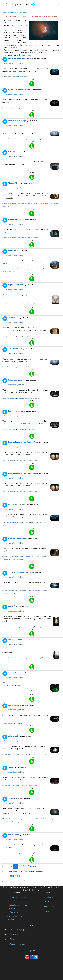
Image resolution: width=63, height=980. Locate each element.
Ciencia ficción (46, 658)
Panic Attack (13, 251)
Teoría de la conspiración (18, 572)
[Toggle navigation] (59, 4)
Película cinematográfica (45, 204)
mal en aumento (15, 705)
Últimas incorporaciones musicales (16, 916)
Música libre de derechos (17, 899)
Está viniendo (14, 835)
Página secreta (17, 944)
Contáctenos (30, 881)
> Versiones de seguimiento (14, 63)
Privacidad (50, 906)
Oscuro (5, 77)
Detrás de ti (13, 606)
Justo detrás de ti (15, 349)
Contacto (49, 897)
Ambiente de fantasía (17, 504)
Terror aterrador (17, 77)
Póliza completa (26, 55)
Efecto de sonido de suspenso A (20, 58)
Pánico (10, 77)
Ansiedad (12, 673)
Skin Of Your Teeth (16, 219)
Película (46, 269)
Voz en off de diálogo (19, 559)
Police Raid (13, 152)
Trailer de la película (40, 853)
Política (48, 902)
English (31, 950)
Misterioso (11, 139)
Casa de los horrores (16, 411)
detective (35, 238)
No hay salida (13, 318)
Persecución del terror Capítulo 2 (21, 442)
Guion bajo (45, 139)
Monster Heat (14, 183)
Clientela (14, 934)
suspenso (25, 77)
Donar (47, 911)
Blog (12, 939)
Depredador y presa (16, 285)
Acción (35, 170)
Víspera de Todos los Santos (19, 90)
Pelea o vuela (13, 736)
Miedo (11, 767)
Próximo (32, 866)
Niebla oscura (14, 798)
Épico (9, 170)
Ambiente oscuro (35, 139)
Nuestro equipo (18, 930)
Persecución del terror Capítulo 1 (21, 473)
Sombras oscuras (15, 640)
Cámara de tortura (16, 380)
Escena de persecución (9, 272)
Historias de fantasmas (17, 538)
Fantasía (32, 523)
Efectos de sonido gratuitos (18, 906)
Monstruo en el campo (17, 121)
